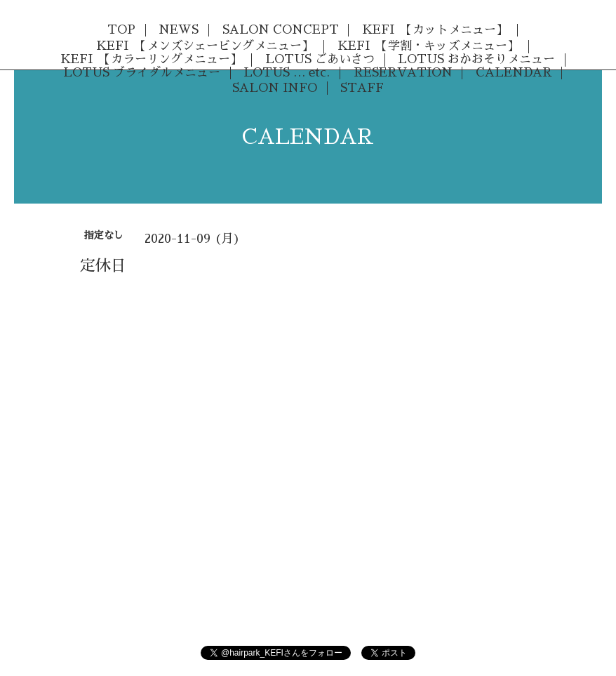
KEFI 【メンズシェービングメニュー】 (205, 46)
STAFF (362, 88)
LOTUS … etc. (287, 73)
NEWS (179, 30)
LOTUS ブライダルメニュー (142, 73)
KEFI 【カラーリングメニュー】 (151, 59)
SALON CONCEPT (281, 30)
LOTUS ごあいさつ (320, 59)
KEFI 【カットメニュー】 (435, 30)
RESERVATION (403, 73)
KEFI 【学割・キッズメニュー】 (428, 46)
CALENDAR (514, 73)
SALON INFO (275, 88)
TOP (121, 30)
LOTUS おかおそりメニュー (476, 59)
